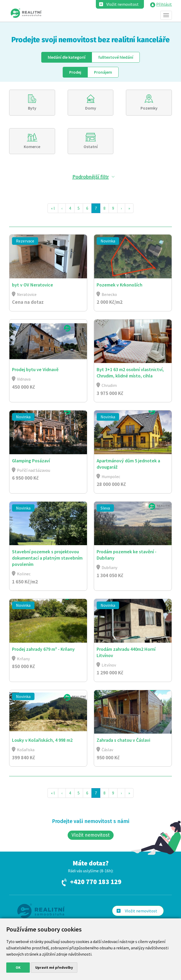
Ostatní (91, 147)
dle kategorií (67, 57)
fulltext (116, 57)
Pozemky (149, 108)
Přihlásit (164, 4)
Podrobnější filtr (91, 177)
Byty (32, 108)
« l (53, 208)
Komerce (32, 147)
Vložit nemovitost (122, 4)
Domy (91, 108)
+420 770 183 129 (96, 882)
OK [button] (18, 967)
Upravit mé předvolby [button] (54, 967)
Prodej (75, 72)
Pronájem (103, 72)
